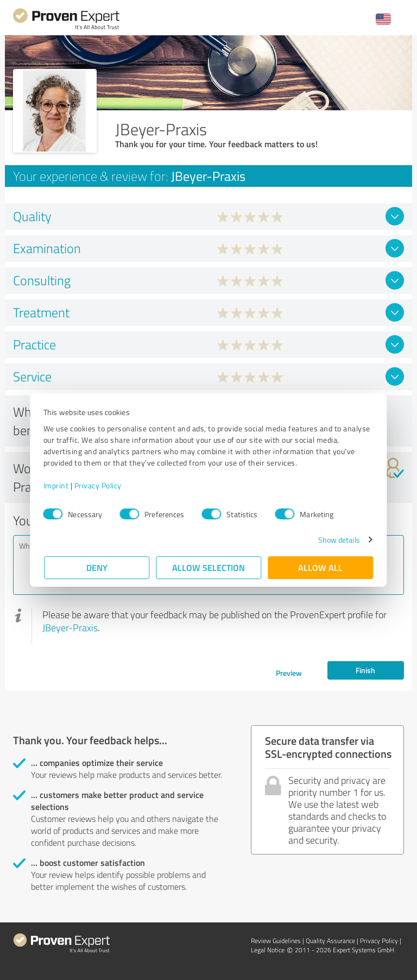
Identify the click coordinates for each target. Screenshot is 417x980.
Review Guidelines (276, 941)
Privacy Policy (99, 485)
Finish (365, 670)
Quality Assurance (330, 941)
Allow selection (208, 567)
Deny (97, 567)
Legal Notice (268, 950)
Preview (289, 673)
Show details (338, 540)
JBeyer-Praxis (70, 627)
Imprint (57, 485)
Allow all (320, 567)
